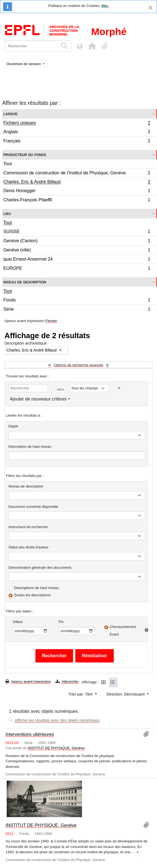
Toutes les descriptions (32, 595)
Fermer (51, 321)
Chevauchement (123, 627)
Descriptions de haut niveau (36, 588)
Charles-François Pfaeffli (77, 201)
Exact (114, 634)
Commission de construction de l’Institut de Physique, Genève (77, 174)
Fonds (77, 301)
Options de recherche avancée (78, 365)
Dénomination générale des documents (40, 567)
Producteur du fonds (25, 154)
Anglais (77, 133)
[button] (92, 46)
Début (18, 622)
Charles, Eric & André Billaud (77, 182)
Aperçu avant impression (28, 682)
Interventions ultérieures (30, 734)
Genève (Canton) (77, 242)
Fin (61, 622)
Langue (10, 114)
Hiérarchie (67, 682)
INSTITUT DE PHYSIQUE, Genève (56, 748)
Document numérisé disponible (33, 507)
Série (77, 310)
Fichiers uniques (77, 123)
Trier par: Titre (81, 694)
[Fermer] (150, 8)
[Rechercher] (31, 46)
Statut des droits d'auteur (28, 547)
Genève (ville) (77, 251)
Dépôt (13, 426)
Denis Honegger (77, 191)
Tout (8, 164)
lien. (105, 6)
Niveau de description (25, 282)
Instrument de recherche (28, 527)
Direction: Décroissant (126, 694)
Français (77, 142)
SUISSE (77, 232)
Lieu (7, 213)
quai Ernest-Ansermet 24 (77, 260)
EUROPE (77, 269)
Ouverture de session (24, 64)
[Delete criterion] (119, 388)
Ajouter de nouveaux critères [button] (38, 399)
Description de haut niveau (30, 447)
